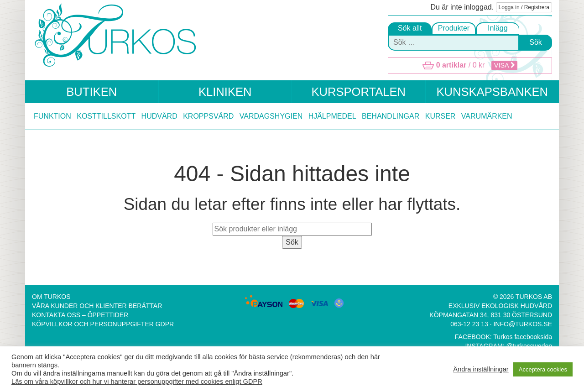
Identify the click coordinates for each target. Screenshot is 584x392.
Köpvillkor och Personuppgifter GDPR (103, 324)
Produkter (454, 28)
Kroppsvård (208, 116)
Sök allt (410, 28)
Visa (504, 65)
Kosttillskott (106, 116)
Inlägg (498, 28)
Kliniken (225, 92)
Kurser (441, 116)
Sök (536, 42)
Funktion (52, 116)
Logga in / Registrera (524, 7)
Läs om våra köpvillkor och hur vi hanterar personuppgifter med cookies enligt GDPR (137, 382)
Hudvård (159, 116)
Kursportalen (358, 92)
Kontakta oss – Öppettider (80, 315)
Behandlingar (391, 116)
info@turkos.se (523, 324)
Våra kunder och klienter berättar (97, 306)
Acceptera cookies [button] (543, 369)
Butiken (91, 92)
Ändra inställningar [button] (481, 369)
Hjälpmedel (332, 116)
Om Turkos (51, 297)
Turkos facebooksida (523, 337)
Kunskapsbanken (492, 92)
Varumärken (487, 116)
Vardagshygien (271, 116)
